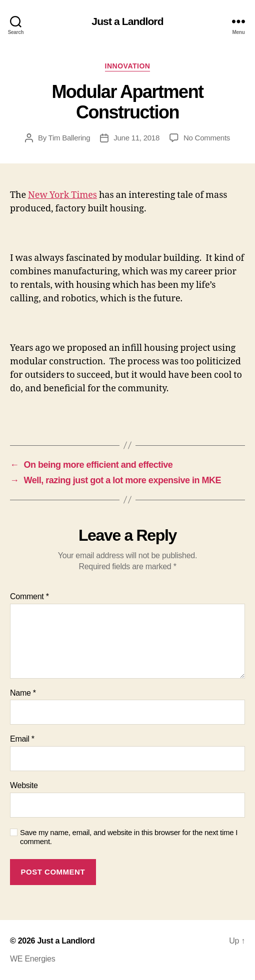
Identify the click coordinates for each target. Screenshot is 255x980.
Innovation (128, 66)
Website (24, 785)
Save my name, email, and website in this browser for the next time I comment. (129, 837)
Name (23, 693)
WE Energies (32, 959)
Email (22, 739)
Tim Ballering (69, 138)
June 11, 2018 (136, 138)
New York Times (62, 195)
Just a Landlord (127, 21)
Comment (29, 596)
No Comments (207, 138)
